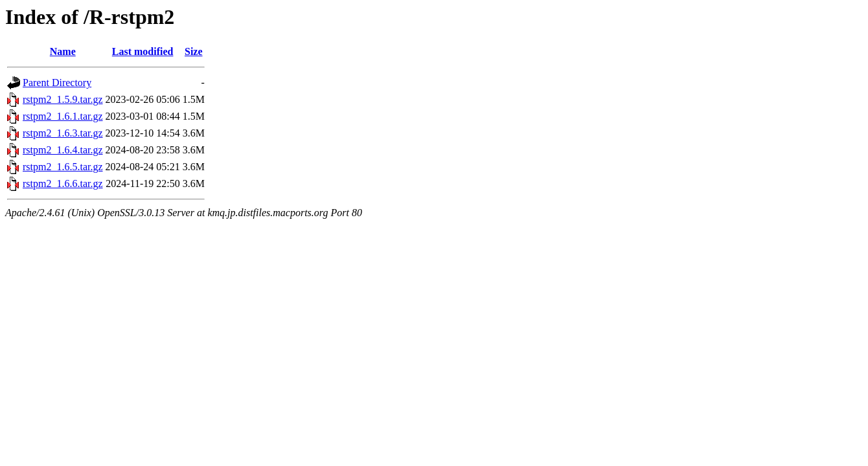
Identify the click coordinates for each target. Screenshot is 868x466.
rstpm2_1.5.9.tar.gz (63, 99)
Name (63, 51)
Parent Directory (57, 83)
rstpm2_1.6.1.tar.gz (63, 116)
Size (194, 51)
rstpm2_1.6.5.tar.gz (63, 167)
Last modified (143, 51)
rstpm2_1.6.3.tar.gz (63, 133)
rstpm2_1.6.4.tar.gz (63, 150)
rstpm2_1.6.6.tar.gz (63, 183)
